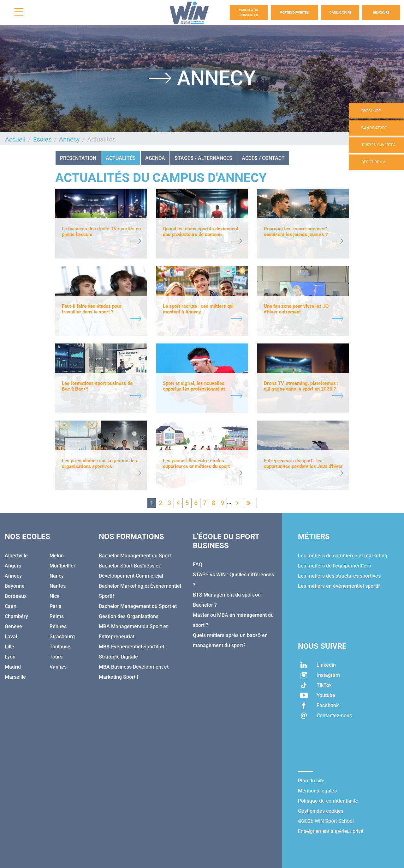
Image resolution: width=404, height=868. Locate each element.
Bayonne (15, 586)
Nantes (58, 586)
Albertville (16, 556)
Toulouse (60, 647)
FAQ (198, 565)
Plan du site (311, 781)
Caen (11, 606)
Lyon (10, 657)
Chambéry (16, 616)
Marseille (15, 677)
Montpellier (62, 566)
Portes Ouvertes (294, 12)
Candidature (340, 12)
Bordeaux (16, 596)
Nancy (57, 576)
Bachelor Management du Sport (135, 556)
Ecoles (42, 139)
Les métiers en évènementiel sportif (339, 586)
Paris (55, 606)
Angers (13, 566)
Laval (11, 637)
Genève (13, 626)
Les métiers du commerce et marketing (343, 556)
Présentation (78, 158)
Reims (57, 616)
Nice (55, 596)
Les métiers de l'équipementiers (334, 566)
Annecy (69, 139)
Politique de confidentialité (328, 801)
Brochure (381, 12)
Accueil (15, 139)
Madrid (13, 667)
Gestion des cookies (321, 811)
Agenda (155, 158)
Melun (57, 556)
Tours (56, 657)
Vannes (58, 667)
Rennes (58, 626)
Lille (9, 647)
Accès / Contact (263, 158)
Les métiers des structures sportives (339, 576)
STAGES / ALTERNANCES (203, 158)
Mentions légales (317, 791)
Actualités (121, 158)
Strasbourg (62, 637)
